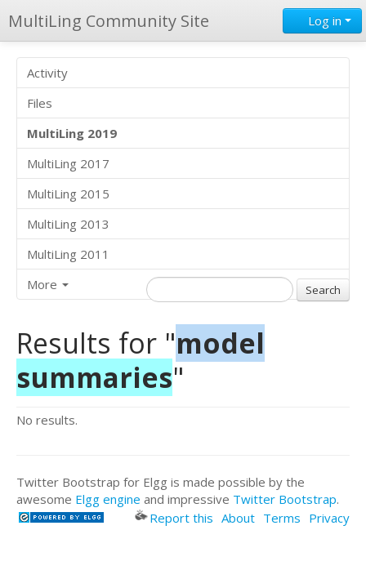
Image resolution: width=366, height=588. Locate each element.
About (238, 518)
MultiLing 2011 (68, 254)
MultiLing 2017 (68, 163)
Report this (174, 518)
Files (40, 103)
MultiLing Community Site (109, 21)
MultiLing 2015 (68, 194)
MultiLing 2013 (68, 224)
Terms (282, 518)
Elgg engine (108, 499)
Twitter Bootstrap (285, 499)
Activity (47, 73)
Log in (322, 20)
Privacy (329, 518)
